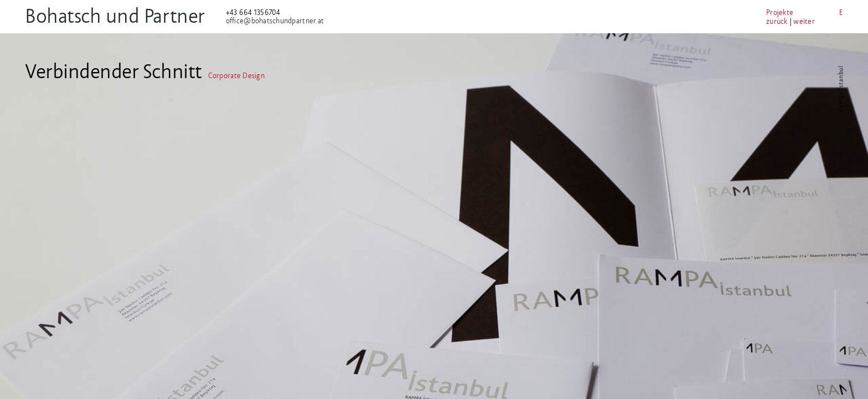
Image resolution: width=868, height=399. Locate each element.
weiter (757, 21)
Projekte (733, 12)
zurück (730, 21)
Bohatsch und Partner (130, 16)
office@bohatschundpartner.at (290, 21)
